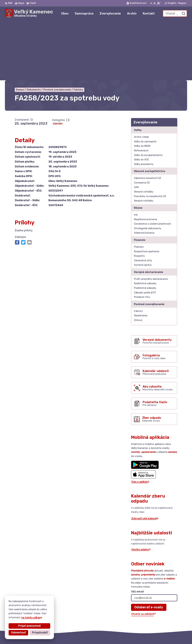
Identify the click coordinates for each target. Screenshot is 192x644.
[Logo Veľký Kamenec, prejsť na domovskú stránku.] (29, 13)
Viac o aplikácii (140, 422)
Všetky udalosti (141, 490)
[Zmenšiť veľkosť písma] (151, 3)
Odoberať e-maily (149, 548)
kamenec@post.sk (173, 619)
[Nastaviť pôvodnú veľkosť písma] (155, 3)
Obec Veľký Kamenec (133, 636)
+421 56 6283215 (172, 616)
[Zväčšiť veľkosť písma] (159, 3)
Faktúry (58, 64)
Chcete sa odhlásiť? (144, 554)
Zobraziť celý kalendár (145, 459)
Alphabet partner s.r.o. (84, 636)
